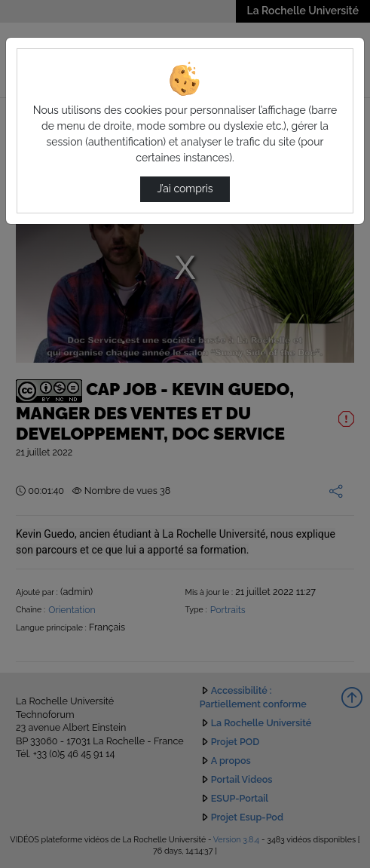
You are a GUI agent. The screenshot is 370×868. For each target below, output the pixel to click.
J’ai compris (185, 189)
